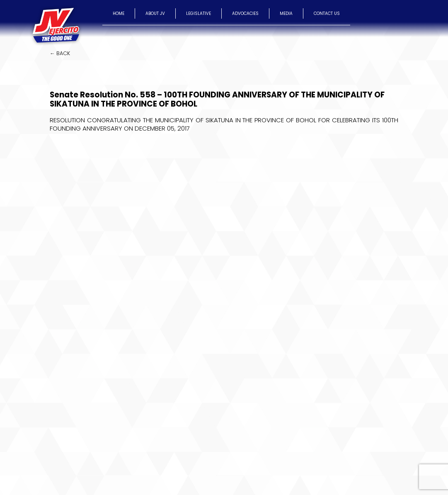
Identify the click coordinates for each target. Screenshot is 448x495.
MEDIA (286, 13)
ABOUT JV (155, 13)
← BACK (60, 53)
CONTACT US (327, 13)
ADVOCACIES (245, 13)
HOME (119, 13)
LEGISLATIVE (199, 13)
